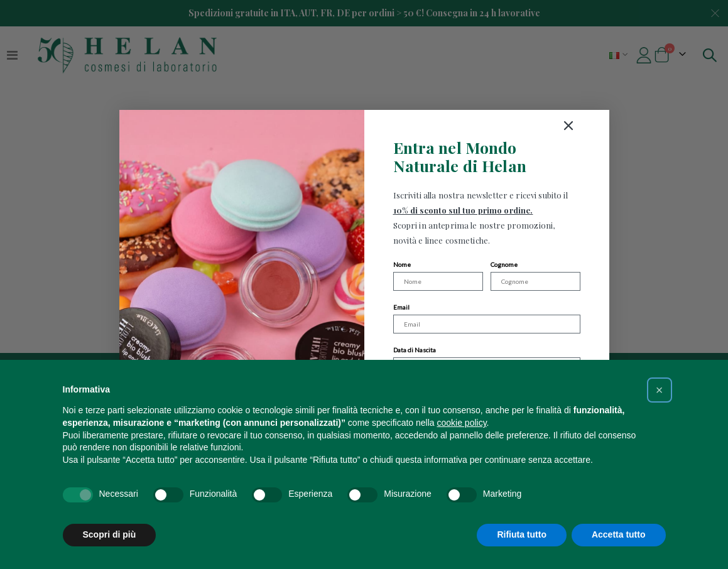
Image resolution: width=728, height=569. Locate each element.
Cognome (504, 264)
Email (401, 307)
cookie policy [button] (461, 423)
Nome (402, 264)
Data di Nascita (415, 350)
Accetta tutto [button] (619, 534)
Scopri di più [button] (110, 534)
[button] (660, 390)
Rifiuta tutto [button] (522, 534)
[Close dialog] (616, 126)
